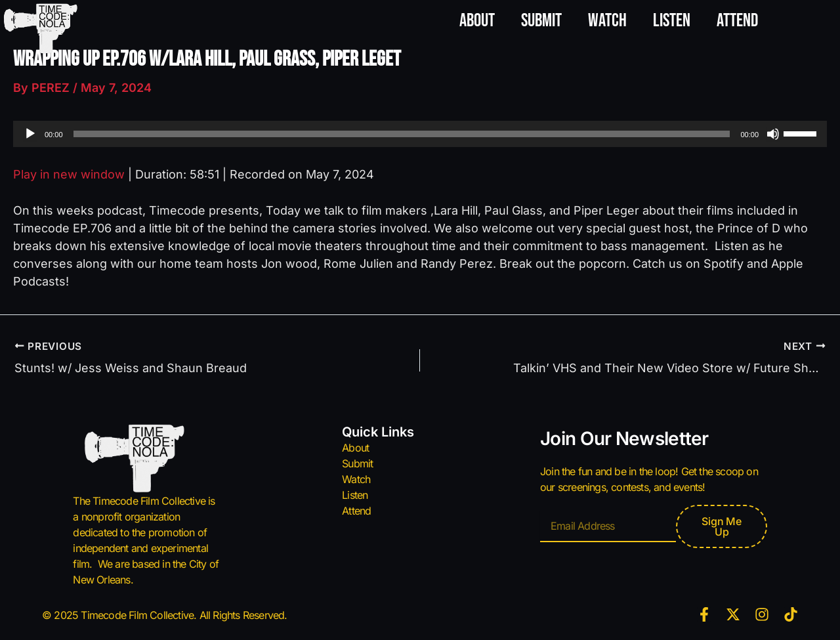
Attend (737, 21)
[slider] (402, 134)
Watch (607, 21)
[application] (420, 134)
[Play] (30, 134)
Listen (672, 21)
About (477, 21)
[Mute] (773, 134)
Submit (541, 21)
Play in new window (69, 174)
